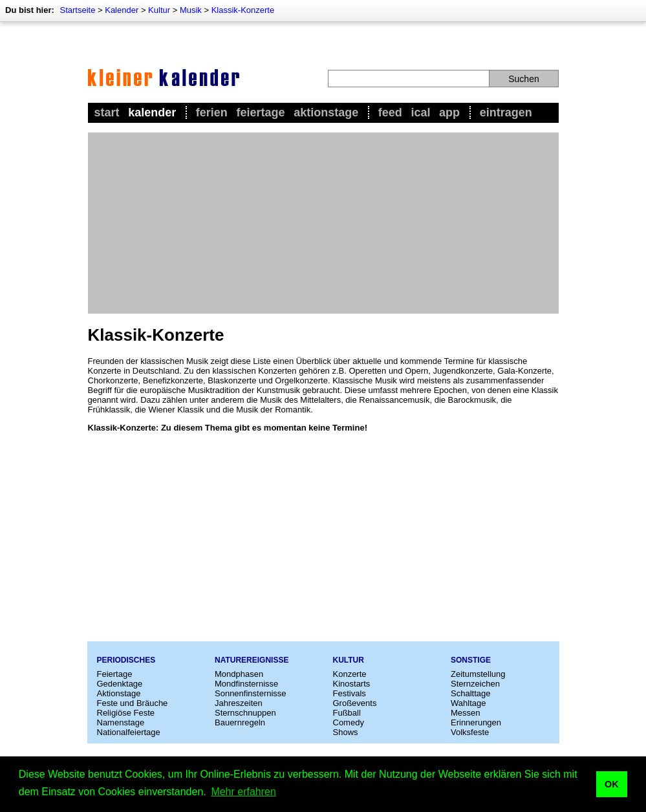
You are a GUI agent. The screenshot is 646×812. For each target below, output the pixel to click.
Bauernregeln (240, 722)
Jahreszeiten (239, 703)
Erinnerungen (476, 722)
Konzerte (350, 674)
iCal (420, 112)
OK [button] (612, 784)
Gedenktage (120, 684)
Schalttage (470, 693)
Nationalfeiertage (129, 732)
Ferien (212, 112)
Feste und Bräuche (133, 703)
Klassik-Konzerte (243, 10)
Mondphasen (239, 674)
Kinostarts (352, 684)
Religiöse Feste (126, 713)
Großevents (355, 703)
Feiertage (260, 112)
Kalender (122, 10)
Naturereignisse (252, 660)
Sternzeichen (475, 684)
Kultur (159, 10)
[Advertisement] (323, 223)
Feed (390, 112)
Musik (191, 10)
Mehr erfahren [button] (243, 792)
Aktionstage (326, 112)
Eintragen (506, 112)
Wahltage (468, 703)
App (449, 112)
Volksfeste (470, 732)
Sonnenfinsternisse (251, 693)
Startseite (77, 10)
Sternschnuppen (245, 713)
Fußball (347, 713)
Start (107, 112)
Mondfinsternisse (246, 684)
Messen (466, 713)
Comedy (349, 722)
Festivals (350, 693)
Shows (346, 732)
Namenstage (121, 722)
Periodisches (126, 660)
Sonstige (471, 660)
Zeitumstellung (478, 674)
